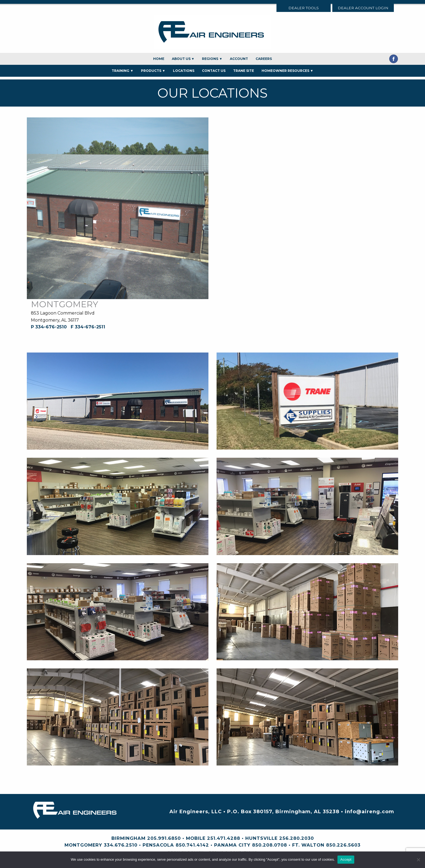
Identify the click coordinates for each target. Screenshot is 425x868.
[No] (418, 860)
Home (159, 59)
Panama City (232, 845)
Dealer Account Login (363, 8)
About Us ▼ (183, 59)
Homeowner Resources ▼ (287, 71)
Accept (346, 859)
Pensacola (158, 845)
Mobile (196, 838)
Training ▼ (123, 71)
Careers (264, 59)
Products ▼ (153, 71)
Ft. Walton (308, 845)
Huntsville (261, 838)
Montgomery (83, 845)
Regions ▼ (212, 59)
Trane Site (244, 71)
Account (239, 59)
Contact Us (214, 71)
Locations (184, 71)
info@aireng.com (369, 812)
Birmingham (128, 838)
